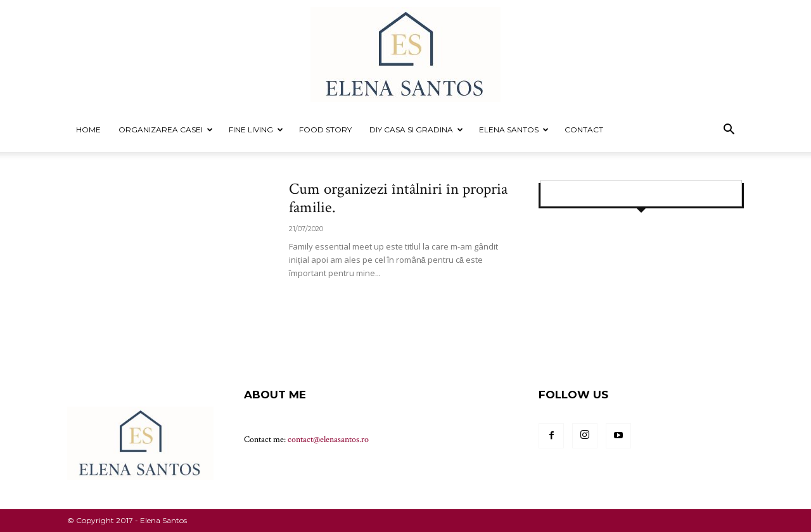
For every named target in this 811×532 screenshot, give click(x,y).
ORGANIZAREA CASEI (166, 130)
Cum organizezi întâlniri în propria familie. (398, 198)
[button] (729, 131)
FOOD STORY (325, 130)
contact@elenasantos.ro (328, 440)
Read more (320, 296)
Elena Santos (514, 130)
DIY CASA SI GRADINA (416, 130)
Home (88, 130)
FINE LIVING (256, 130)
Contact (584, 130)
